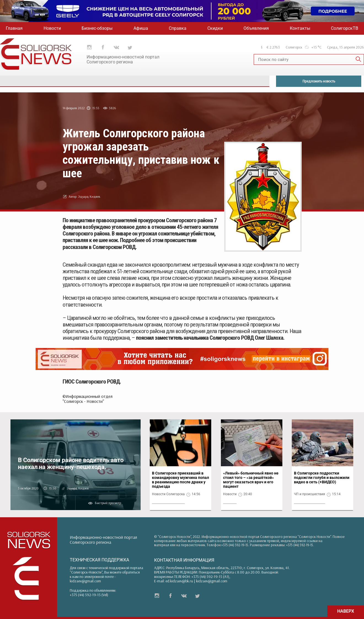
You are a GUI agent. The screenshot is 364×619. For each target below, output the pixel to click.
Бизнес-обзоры (97, 28)
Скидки (215, 28)
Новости (52, 28)
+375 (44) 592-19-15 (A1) (210, 577)
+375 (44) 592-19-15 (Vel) (89, 595)
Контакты (300, 28)
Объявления (256, 28)
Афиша (141, 28)
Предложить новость (319, 81)
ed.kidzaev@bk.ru (179, 581)
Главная (14, 28)
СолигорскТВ (345, 28)
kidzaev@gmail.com (85, 581)
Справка (178, 28)
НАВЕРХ (346, 611)
